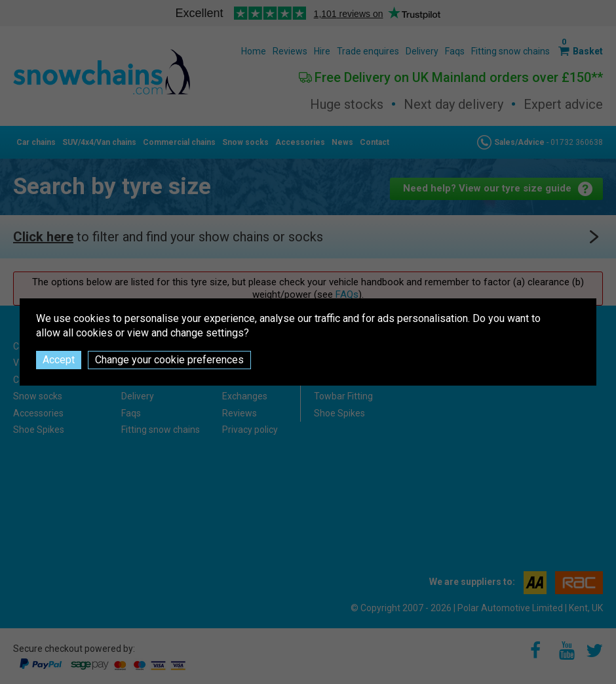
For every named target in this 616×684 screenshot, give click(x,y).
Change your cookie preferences (169, 360)
